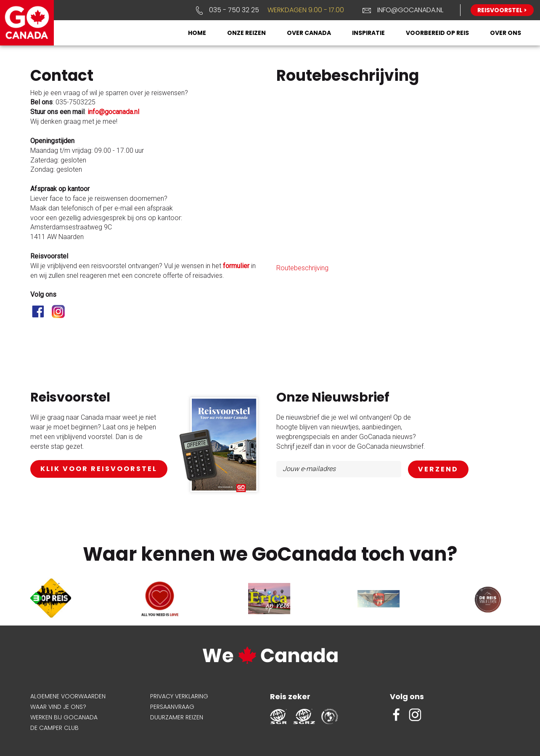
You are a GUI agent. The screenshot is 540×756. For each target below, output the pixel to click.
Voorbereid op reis (437, 33)
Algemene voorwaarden (68, 696)
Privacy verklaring (179, 696)
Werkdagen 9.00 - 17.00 (306, 10)
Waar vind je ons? (58, 707)
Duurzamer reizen (177, 717)
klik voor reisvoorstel (99, 469)
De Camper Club (54, 728)
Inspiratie (368, 33)
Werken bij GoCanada (64, 717)
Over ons (506, 33)
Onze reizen (246, 33)
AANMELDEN (438, 470)
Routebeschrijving (302, 268)
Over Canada (309, 33)
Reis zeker (290, 696)
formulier (236, 266)
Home (197, 33)
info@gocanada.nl (410, 10)
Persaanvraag (172, 707)
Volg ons (407, 696)
